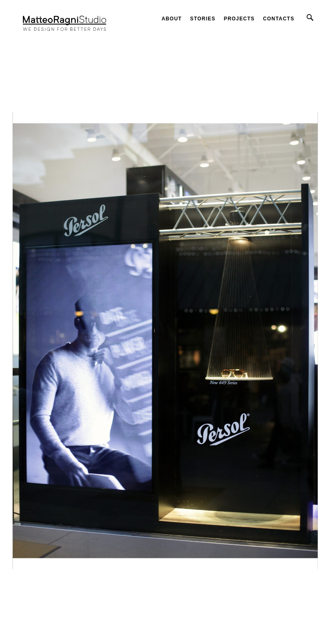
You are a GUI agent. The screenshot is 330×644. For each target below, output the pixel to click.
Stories (203, 19)
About (172, 19)
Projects (239, 19)
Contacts (279, 19)
